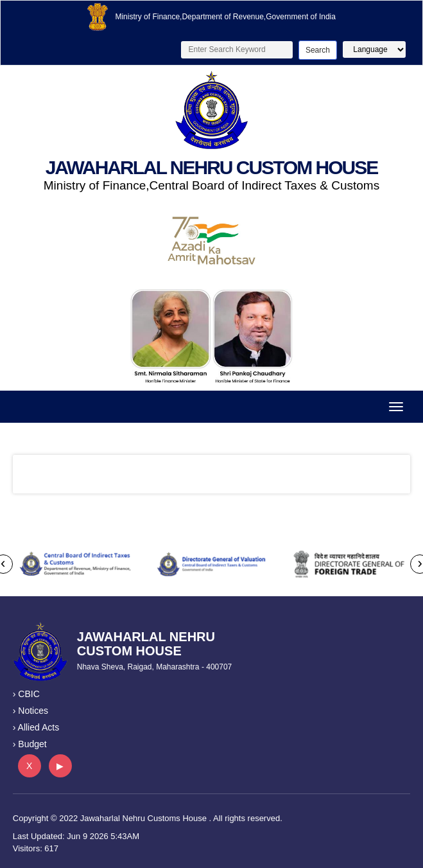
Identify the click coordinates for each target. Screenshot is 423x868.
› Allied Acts (36, 727)
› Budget (30, 744)
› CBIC (26, 694)
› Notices (30, 711)
